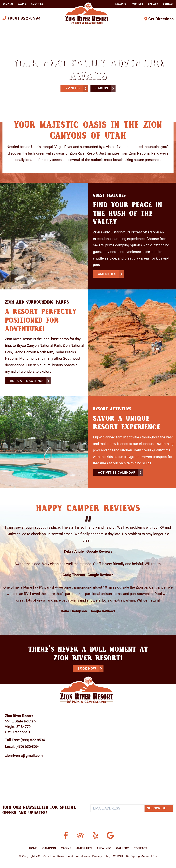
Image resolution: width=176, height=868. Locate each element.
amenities (107, 274)
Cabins (22, 4)
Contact (168, 4)
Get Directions (159, 19)
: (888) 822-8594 (25, 739)
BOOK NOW (87, 668)
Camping (8, 4)
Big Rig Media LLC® (144, 856)
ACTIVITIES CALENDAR (117, 472)
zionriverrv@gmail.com (24, 755)
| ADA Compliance (78, 856)
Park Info (137, 4)
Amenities (37, 4)
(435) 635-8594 (22, 746)
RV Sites (73, 88)
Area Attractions (27, 381)
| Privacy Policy (101, 856)
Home (33, 848)
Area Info (121, 4)
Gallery (153, 4)
